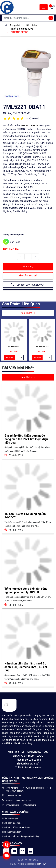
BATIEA (42, 864)
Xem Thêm (28, 313)
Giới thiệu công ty (10, 818)
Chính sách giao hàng (12, 823)
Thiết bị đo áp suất (28, 764)
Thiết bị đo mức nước (28, 767)
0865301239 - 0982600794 (28, 284)
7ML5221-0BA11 (29, 126)
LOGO (40, 756)
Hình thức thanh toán (12, 832)
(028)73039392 (14, 796)
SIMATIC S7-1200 (38, 752)
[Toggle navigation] (44, 7)
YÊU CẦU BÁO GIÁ (28, 276)
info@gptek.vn (13, 805)
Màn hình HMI (16, 752)
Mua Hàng (28, 267)
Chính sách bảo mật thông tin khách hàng (21, 836)
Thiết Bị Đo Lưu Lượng (28, 760)
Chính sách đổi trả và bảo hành (16, 827)
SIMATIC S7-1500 (23, 756)
